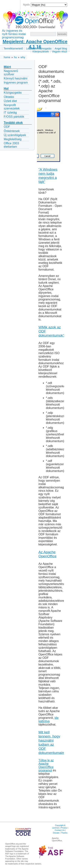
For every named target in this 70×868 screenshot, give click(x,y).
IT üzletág (10, 113)
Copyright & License (59, 827)
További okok (13, 123)
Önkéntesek (12, 131)
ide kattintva (49, 719)
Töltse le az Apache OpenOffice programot (46, 765)
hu (15, 57)
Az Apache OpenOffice (48, 554)
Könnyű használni (15, 78)
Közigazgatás (13, 93)
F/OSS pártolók (14, 117)
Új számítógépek (15, 135)
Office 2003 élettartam (11, 145)
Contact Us (60, 830)
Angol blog (61, 48)
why (23, 57)
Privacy (64, 828)
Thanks (64, 833)
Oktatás (9, 97)
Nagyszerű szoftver (11, 73)
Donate (56, 833)
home (7, 57)
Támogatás (45, 48)
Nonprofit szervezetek (12, 107)
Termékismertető (13, 48)
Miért (7, 67)
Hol (6, 88)
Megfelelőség (13, 139)
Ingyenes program (16, 83)
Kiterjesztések (41, 51)
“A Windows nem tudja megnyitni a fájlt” (48, 176)
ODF (7, 127)
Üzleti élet (10, 101)
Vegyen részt (59, 51)
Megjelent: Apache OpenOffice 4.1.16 (35, 44)
